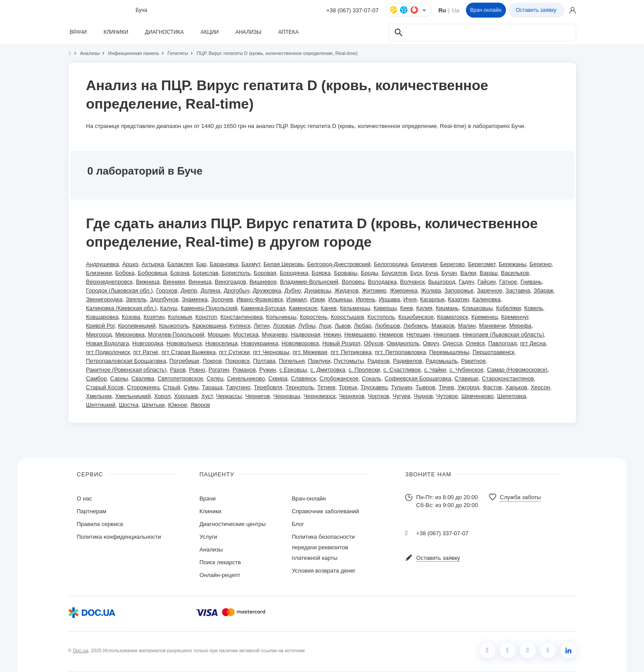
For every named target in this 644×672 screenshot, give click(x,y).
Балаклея (180, 264)
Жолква (431, 290)
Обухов (374, 343)
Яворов (200, 405)
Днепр (189, 290)
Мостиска (246, 334)
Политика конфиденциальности (119, 537)
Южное (177, 405)
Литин (262, 326)
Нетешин (418, 334)
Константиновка (241, 317)
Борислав (205, 273)
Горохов (167, 290)
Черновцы (287, 396)
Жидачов (347, 290)
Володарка (382, 282)
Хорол (163, 396)
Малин (467, 326)
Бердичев (424, 264)
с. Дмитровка (328, 370)
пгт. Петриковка (351, 352)
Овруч (431, 343)
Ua (456, 10)
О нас (85, 499)
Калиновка (487, 299)
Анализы (86, 53)
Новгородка (148, 343)
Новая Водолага (108, 343)
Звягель (136, 299)
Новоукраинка (260, 343)
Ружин (267, 370)
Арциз (130, 264)
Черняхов (352, 396)
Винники (174, 282)
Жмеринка (404, 290)
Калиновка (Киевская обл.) (122, 308)
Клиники (211, 511)
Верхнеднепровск (109, 282)
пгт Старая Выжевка (188, 352)
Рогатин (219, 370)
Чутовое (447, 396)
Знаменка (195, 299)
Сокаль (371, 378)
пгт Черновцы (271, 352)
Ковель (534, 308)
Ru (442, 10)
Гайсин (487, 282)
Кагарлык (432, 299)
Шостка (129, 405)
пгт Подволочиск (108, 352)
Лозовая (284, 326)
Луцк (325, 326)
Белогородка (391, 264)
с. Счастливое (402, 370)
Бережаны (513, 264)
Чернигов (258, 396)
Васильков (515, 273)
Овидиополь (403, 343)
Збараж (544, 290)
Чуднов (423, 396)
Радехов (379, 361)
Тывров (425, 387)
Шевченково (477, 396)
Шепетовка (512, 396)
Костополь (381, 317)
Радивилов (408, 361)
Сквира (278, 378)
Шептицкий (101, 405)
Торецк (348, 387)
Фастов (492, 387)
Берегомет (482, 264)
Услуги (208, 537)
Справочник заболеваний (326, 511)
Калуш (169, 308)
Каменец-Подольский (209, 308)
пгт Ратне (146, 352)
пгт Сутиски (234, 352)
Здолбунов (164, 299)
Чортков (379, 396)
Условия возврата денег (324, 571)
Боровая (265, 273)
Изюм (317, 299)
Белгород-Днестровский (339, 264)
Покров (212, 361)
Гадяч (466, 282)
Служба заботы (520, 497)
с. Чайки (435, 370)
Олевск (475, 343)
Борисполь (236, 273)
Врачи (208, 499)
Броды (370, 273)
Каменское (303, 308)
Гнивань (531, 282)
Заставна (518, 290)
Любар (363, 326)
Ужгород (469, 387)
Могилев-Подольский (176, 334)
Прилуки (319, 361)
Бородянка (294, 273)
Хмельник (99, 396)
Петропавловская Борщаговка (126, 361)
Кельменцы (355, 308)
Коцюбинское (416, 317)
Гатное (508, 282)
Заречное (490, 290)
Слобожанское (339, 378)
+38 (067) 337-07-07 (352, 10)
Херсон (540, 387)
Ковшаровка (102, 317)
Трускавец (374, 387)
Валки (468, 273)
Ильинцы (340, 299)
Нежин (332, 334)
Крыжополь (174, 326)
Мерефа (520, 326)
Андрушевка (103, 264)
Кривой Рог (100, 326)
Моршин (218, 334)
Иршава (389, 299)
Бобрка (125, 273)
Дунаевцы (318, 290)
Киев (406, 308)
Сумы (191, 387)
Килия (424, 308)
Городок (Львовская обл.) (120, 290)
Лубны (307, 326)
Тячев (446, 387)
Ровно (197, 370)
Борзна (180, 273)
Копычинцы (281, 317)
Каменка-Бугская (263, 308)
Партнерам (92, 511)
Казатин (458, 299)
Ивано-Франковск (260, 299)
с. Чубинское (466, 370)
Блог (298, 524)
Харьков (516, 387)
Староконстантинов (508, 378)
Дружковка (267, 290)
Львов (342, 326)
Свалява (143, 378)
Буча (432, 273)
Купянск (240, 326)
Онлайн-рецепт (220, 575)
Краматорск (452, 317)
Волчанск (412, 282)
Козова (131, 317)
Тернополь (300, 387)
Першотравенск (493, 352)
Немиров (391, 334)
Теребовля (268, 387)
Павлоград (503, 343)
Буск (416, 273)
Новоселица (221, 343)
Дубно (293, 290)
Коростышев (347, 317)
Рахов (178, 370)
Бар (201, 264)
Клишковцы (477, 308)
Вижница (148, 282)
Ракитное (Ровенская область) (126, 370)
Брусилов (394, 273)
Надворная (306, 334)
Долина (210, 290)
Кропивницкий (137, 326)
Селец (215, 378)
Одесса (453, 343)
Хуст (207, 396)
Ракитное (473, 361)
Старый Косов (105, 387)
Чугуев (401, 396)
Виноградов (231, 282)
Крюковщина (209, 326)
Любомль (416, 326)
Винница (200, 282)
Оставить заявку (536, 10)
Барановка (224, 264)
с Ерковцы (293, 370)
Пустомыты (349, 361)
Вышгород (442, 282)
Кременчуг (515, 317)
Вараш (489, 273)
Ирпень (366, 299)
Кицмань (447, 308)
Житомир (374, 290)
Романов (244, 370)
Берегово (452, 264)
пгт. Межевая (310, 352)
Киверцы (385, 308)
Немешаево (360, 334)
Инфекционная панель (130, 53)
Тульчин (401, 387)
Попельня (292, 361)
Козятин (154, 317)
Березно (541, 264)
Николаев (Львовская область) (503, 334)
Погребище (184, 361)
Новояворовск (300, 343)
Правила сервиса (100, 524)
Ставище (466, 378)
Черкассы (229, 396)
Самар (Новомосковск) (517, 370)
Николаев (446, 334)
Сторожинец (144, 387)
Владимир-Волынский (309, 282)
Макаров (443, 326)
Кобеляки (508, 308)
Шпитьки (153, 405)
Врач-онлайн (309, 499)
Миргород (99, 334)
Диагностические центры (233, 524)
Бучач (449, 273)
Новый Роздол (341, 343)
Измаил (296, 299)
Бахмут (251, 264)
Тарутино (238, 387)
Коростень (314, 317)
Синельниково (246, 378)
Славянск (304, 378)
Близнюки (99, 273)
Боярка (321, 273)
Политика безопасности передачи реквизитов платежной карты (323, 547)
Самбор (96, 378)
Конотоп (206, 317)
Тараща (212, 387)
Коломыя (180, 317)
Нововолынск (184, 343)
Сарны (119, 378)
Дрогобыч (237, 290)
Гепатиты (174, 53)
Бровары (346, 273)
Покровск (237, 361)
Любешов (387, 326)
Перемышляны (449, 352)
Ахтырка (153, 264)
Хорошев (186, 396)
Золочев (222, 299)
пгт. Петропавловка (400, 352)
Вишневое (263, 282)
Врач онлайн (486, 10)
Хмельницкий (133, 396)
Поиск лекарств (220, 562)
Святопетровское (180, 378)
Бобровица (152, 273)
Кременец (484, 317)
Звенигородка (104, 299)
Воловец (353, 282)
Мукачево (275, 334)
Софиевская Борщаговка (418, 378)
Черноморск (319, 396)
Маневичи (493, 326)
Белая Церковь (284, 264)
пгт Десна (533, 343)
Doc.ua (81, 650)
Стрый (172, 387)
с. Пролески (364, 370)
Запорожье (459, 290)
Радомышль (442, 361)
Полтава (264, 361)
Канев (329, 308)
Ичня (410, 299)
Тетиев (326, 387)
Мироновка (130, 334)
